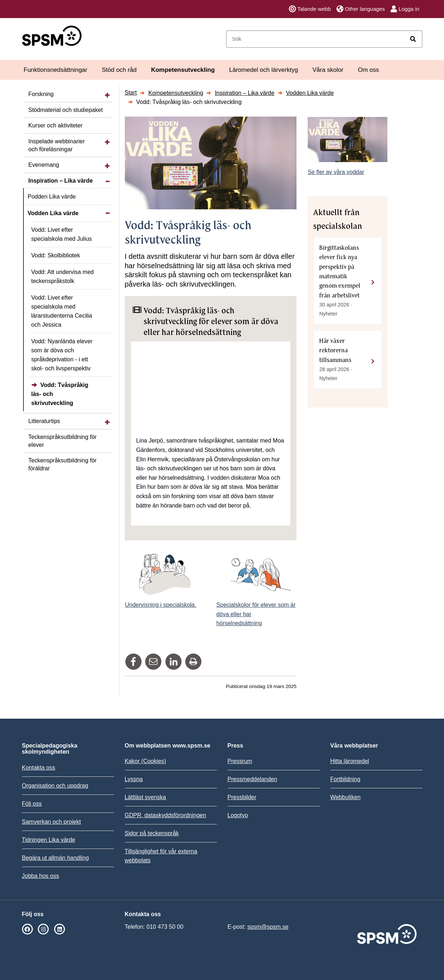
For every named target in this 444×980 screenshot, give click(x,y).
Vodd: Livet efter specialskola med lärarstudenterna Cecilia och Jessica (62, 311)
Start (131, 93)
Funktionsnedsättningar (56, 70)
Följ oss (32, 804)
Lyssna (134, 779)
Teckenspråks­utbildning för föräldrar (63, 464)
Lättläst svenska (146, 797)
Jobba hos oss (41, 876)
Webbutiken (346, 797)
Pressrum (240, 761)
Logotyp (238, 815)
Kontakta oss (39, 768)
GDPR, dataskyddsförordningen (166, 815)
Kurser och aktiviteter (56, 125)
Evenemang (44, 165)
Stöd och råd (119, 70)
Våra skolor (328, 70)
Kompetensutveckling (183, 70)
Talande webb (310, 9)
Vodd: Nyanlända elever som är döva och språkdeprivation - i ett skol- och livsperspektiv (62, 355)
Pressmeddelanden (252, 779)
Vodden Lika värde (53, 213)
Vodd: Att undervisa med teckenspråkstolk (63, 276)
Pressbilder (242, 797)
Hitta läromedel (350, 761)
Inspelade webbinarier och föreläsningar (57, 145)
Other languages (361, 9)
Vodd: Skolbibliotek (56, 255)
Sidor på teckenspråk (152, 833)
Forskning (41, 94)
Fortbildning (346, 779)
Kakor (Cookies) (146, 761)
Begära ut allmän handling (56, 858)
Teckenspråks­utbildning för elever (63, 441)
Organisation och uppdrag (55, 786)
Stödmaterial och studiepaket (66, 110)
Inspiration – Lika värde (61, 181)
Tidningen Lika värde (49, 840)
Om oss (368, 70)
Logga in (405, 9)
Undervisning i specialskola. (161, 605)
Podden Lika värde (52, 197)
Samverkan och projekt (52, 822)
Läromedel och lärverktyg (263, 70)
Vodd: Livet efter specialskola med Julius (62, 234)
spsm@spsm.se (268, 927)
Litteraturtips (44, 421)
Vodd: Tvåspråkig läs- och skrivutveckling (60, 394)
